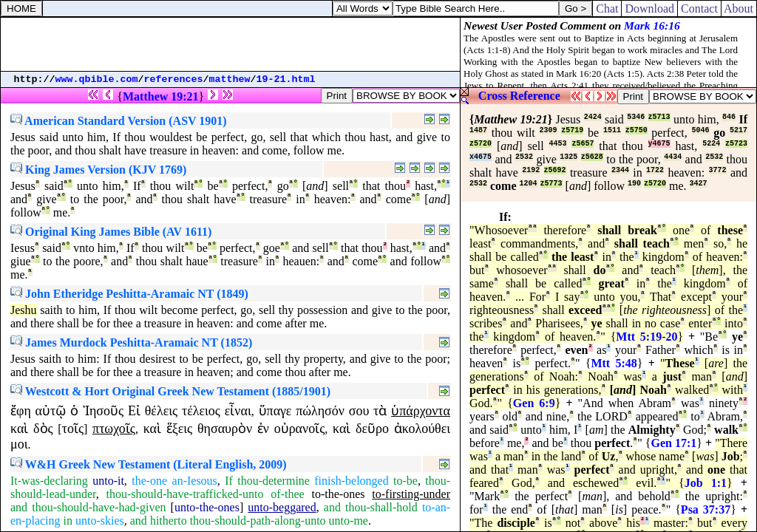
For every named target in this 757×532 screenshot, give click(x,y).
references (174, 79)
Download (649, 8)
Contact (699, 8)
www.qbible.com (97, 79)
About (739, 8)
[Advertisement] (231, 44)
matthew (230, 79)
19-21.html (286, 79)
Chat (607, 8)
